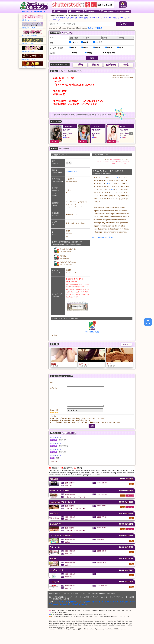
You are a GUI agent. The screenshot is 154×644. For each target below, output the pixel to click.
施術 (112, 189)
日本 (117, 177)
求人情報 (91, 12)
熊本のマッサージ (91, 602)
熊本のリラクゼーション (107, 602)
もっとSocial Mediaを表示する (104, 237)
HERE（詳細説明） (96, 28)
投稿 (92, 426)
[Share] (148, 322)
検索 (125, 24)
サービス (110, 183)
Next (131, 134)
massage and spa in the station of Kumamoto (69, 604)
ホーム (59, 12)
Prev (53, 134)
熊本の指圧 (120, 602)
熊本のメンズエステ (77, 602)
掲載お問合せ (125, 12)
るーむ (56, 602)
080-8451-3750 (72, 171)
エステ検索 (76, 12)
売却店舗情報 (109, 12)
